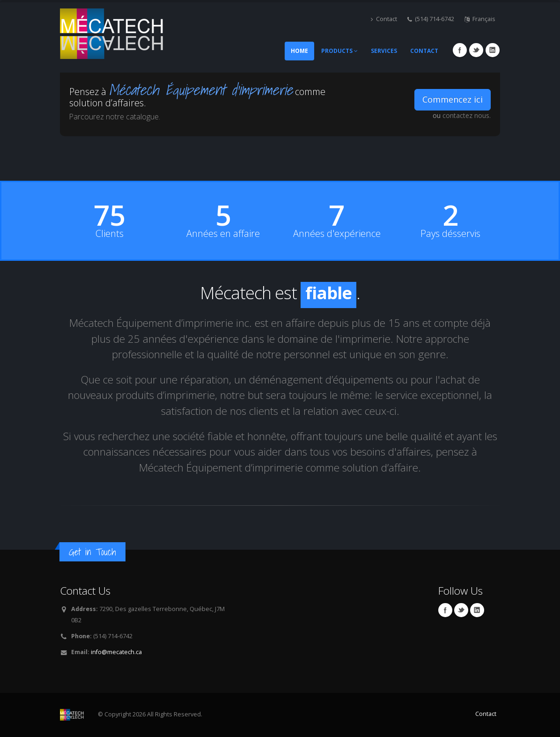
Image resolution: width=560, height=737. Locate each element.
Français (480, 19)
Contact (384, 19)
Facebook (460, 50)
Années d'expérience (337, 234)
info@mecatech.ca (116, 652)
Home (299, 51)
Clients (110, 234)
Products (339, 51)
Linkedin (493, 50)
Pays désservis (450, 234)
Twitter (476, 50)
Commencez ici (453, 99)
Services (384, 51)
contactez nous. (467, 115)
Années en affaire (223, 234)
